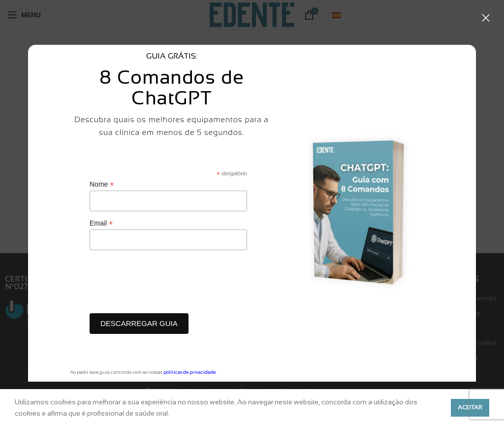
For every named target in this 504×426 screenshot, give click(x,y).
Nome (102, 184)
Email (101, 223)
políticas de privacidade (189, 372)
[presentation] (164, 284)
